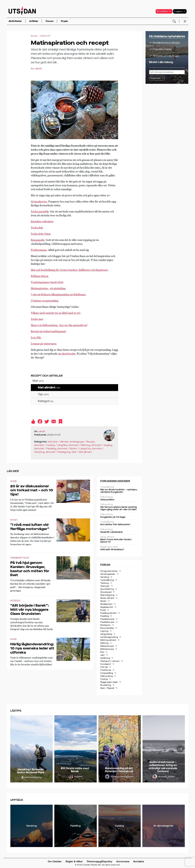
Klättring (104, 643)
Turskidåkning (107, 580)
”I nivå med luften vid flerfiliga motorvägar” (30, 527)
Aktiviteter (15, 21)
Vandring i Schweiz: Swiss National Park (31, 771)
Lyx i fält (36, 337)
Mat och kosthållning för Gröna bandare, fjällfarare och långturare (69, 270)
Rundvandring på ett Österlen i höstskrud (119, 770)
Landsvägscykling (109, 637)
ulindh (38, 68)
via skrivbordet (67, 354)
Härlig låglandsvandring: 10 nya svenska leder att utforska (32, 648)
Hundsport (106, 664)
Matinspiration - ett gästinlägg (48, 288)
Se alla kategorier (164, 826)
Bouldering (106, 685)
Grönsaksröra (39, 201)
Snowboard (106, 592)
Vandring (105, 577)
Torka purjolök (40, 211)
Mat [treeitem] (38, 381)
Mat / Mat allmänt (82, 452)
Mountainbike (107, 628)
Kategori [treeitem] (46, 401)
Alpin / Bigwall (107, 688)
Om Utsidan (55, 861)
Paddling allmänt (108, 613)
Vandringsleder (108, 574)
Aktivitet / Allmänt (58, 442)
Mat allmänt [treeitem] (49, 387)
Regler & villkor (74, 861)
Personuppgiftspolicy (100, 861)
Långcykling (106, 634)
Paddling (105, 616)
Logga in (180, 11)
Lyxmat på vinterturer (44, 344)
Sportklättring (107, 589)
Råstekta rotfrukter (42, 221)
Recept (34, 36)
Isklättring (105, 658)
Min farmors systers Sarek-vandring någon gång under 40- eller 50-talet (119, 507)
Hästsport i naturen (110, 661)
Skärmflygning (107, 595)
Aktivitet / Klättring (79, 445)
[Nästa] (180, 749)
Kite (102, 652)
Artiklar (34, 21)
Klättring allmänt (108, 640)
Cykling (104, 679)
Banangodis (38, 240)
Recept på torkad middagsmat (48, 331)
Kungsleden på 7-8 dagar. (119, 516)
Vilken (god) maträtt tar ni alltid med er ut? (56, 313)
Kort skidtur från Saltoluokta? (119, 523)
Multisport (105, 625)
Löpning (104, 631)
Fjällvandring (106, 676)
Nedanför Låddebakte (119, 531)
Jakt (102, 655)
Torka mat (37, 319)
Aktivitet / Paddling (45, 448)
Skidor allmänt (107, 598)
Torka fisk (37, 228)
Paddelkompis (107, 619)
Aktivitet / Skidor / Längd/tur (74, 448)
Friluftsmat (106, 670)
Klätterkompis (107, 646)
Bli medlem (164, 11)
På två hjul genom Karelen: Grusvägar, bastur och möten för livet (30, 569)
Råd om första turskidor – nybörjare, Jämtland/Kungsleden (119, 490)
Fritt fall (104, 667)
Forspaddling (107, 673)
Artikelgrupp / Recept (82, 442)
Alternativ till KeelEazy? (119, 548)
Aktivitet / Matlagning (58, 452)
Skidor (103, 601)
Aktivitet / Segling (102, 445)
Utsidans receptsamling (45, 301)
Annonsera (123, 861)
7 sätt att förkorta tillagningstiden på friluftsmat (58, 294)
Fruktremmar (39, 250)
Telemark (105, 586)
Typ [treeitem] (43, 394)
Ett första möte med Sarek (75, 770)
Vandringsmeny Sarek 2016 (47, 282)
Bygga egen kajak (109, 682)
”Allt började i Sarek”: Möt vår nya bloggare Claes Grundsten (30, 610)
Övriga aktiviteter (109, 571)
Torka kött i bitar (41, 234)
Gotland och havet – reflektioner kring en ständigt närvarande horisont (163, 767)
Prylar (64, 21)
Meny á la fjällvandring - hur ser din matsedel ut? (59, 325)
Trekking (104, 583)
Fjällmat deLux (40, 276)
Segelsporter (107, 607)
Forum (50, 21)
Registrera (155, 78)
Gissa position (119, 498)
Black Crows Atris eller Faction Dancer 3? (119, 540)
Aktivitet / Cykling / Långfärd (51, 445)
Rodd (103, 610)
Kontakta (139, 861)
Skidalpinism (106, 604)
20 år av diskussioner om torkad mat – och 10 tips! (32, 490)
